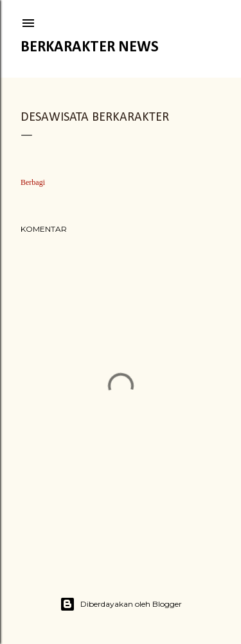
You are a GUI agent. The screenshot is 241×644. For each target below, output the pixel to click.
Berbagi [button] (33, 182)
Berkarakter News (90, 48)
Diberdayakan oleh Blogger (121, 604)
